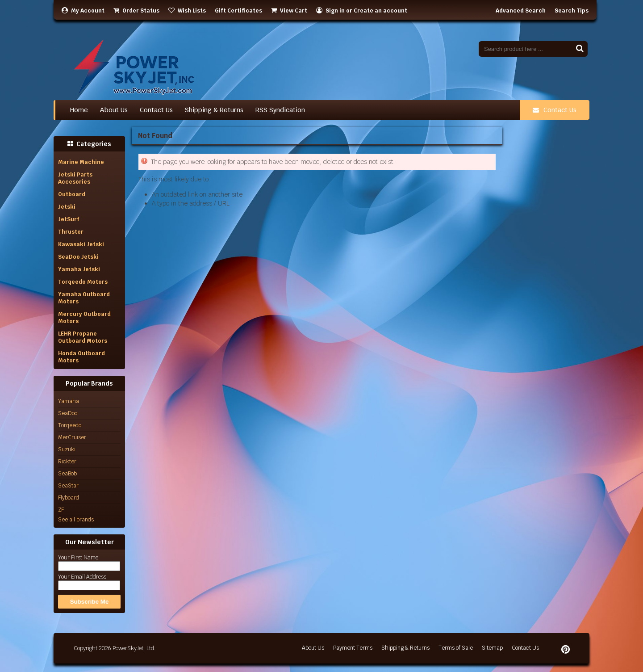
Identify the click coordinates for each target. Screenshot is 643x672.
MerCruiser (72, 437)
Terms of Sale (456, 648)
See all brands (76, 520)
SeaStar (68, 486)
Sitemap (492, 648)
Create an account (380, 11)
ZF (61, 510)
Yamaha (69, 401)
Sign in (335, 11)
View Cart (289, 11)
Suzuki (67, 449)
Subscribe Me (90, 602)
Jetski (67, 207)
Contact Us (555, 110)
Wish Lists (187, 11)
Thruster (71, 232)
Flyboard (69, 498)
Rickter (67, 462)
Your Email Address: (83, 577)
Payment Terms (353, 648)
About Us (313, 648)
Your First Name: (79, 558)
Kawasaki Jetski (81, 244)
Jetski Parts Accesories (75, 178)
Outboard (72, 194)
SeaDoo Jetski (78, 257)
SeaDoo (68, 413)
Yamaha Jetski (79, 269)
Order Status (136, 11)
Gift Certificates (238, 11)
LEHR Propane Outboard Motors (83, 337)
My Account (83, 11)
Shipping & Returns (405, 648)
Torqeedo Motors (83, 282)
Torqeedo (70, 425)
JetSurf (69, 219)
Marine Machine (81, 162)
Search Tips (572, 11)
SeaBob (67, 474)
